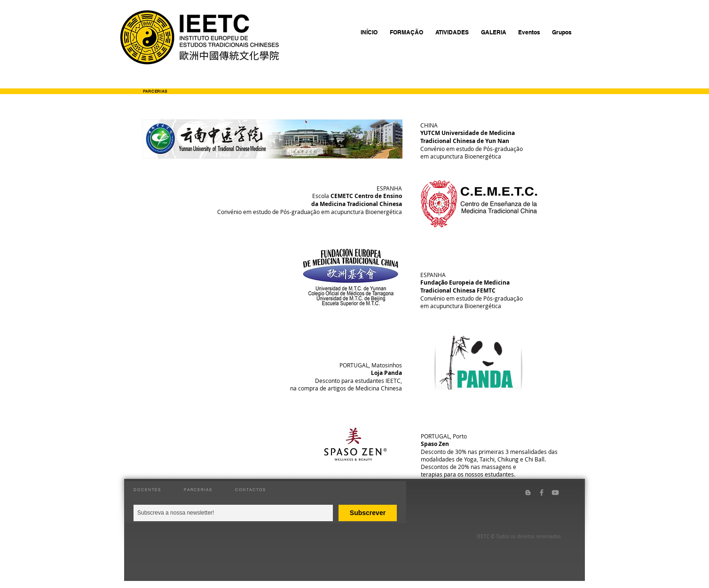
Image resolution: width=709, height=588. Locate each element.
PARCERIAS (198, 490)
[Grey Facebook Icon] (542, 493)
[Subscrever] (368, 513)
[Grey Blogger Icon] (528, 493)
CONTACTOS (251, 490)
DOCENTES (147, 490)
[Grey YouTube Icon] (555, 493)
